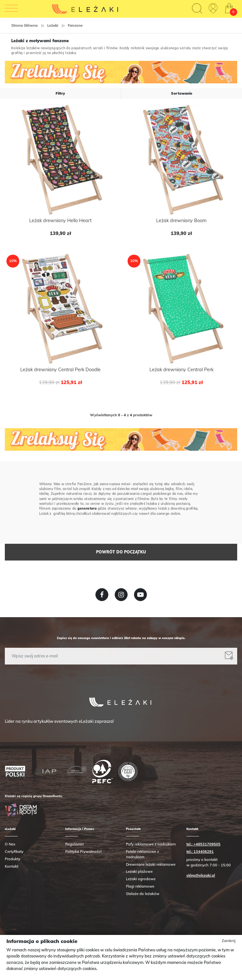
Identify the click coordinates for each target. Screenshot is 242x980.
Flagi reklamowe (140, 886)
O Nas (10, 844)
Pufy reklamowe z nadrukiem (151, 844)
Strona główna (24, 25)
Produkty (13, 859)
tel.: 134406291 (200, 852)
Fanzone (75, 25)
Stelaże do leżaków (143, 894)
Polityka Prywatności (83, 852)
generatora (87, 509)
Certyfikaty (14, 852)
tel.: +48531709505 (203, 844)
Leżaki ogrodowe (141, 879)
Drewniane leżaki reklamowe (151, 864)
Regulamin (75, 844)
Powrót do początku (121, 552)
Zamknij (229, 941)
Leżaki (53, 25)
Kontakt (12, 866)
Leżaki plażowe (139, 872)
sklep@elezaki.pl (201, 875)
